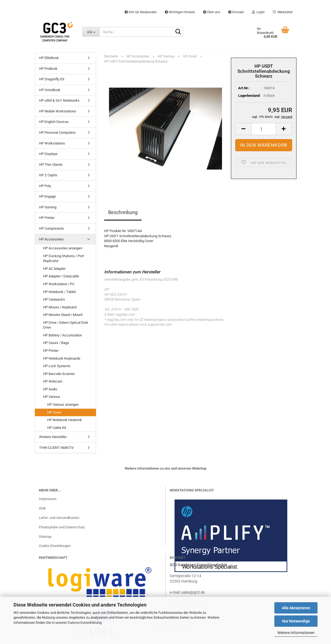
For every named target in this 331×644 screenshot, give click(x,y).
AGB (42, 508)
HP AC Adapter (54, 269)
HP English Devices (54, 122)
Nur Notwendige (296, 621)
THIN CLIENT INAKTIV (56, 448)
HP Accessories (51, 239)
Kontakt (236, 12)
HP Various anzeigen (63, 404)
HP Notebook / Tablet (59, 292)
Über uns (212, 12)
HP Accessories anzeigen (63, 248)
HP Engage (47, 196)
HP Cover (54, 412)
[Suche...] (91, 32)
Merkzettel (283, 12)
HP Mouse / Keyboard (60, 307)
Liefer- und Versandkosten (59, 518)
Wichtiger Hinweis (180, 12)
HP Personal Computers (57, 132)
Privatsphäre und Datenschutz (62, 527)
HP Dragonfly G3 (52, 79)
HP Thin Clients (51, 165)
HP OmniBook (50, 90)
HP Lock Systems (57, 366)
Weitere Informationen (296, 633)
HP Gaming (48, 207)
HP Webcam (53, 381)
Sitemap (45, 537)
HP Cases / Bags (56, 343)
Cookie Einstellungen (55, 546)
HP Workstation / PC (59, 284)
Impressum (48, 499)
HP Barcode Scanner (59, 374)
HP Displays (48, 154)
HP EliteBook (49, 58)
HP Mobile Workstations (58, 111)
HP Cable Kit (57, 428)
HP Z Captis (48, 175)
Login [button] (258, 12)
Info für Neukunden (141, 12)
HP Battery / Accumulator (62, 335)
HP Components (52, 228)
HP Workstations (52, 143)
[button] (243, 129)
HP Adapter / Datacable (61, 276)
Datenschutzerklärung (85, 623)
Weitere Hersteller (53, 437)
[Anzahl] (264, 129)
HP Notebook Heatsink (65, 420)
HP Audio (50, 389)
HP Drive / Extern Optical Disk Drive (66, 325)
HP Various (52, 397)
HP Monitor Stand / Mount (63, 315)
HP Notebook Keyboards (62, 358)
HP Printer (47, 218)
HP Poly (45, 186)
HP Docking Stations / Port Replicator (64, 259)
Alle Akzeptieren (296, 608)
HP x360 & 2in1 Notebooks (59, 100)
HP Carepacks (54, 299)
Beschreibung (123, 212)
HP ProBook (48, 69)
